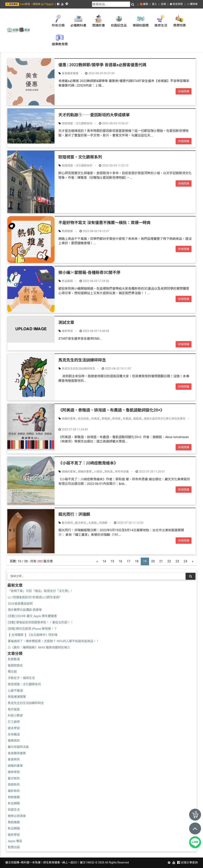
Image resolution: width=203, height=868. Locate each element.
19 (145, 561)
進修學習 (67, 331)
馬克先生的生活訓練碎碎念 (82, 360)
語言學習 (14, 728)
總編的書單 (69, 419)
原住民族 (83, 419)
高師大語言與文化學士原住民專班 (165, 419)
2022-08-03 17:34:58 (94, 281)
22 (169, 561)
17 (129, 561)
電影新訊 (14, 791)
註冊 (163, 4)
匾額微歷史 (15, 666)
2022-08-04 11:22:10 (114, 165)
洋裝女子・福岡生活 (21, 678)
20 (153, 561)
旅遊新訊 (14, 785)
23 (177, 561)
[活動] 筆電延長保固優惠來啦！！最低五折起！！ (41, 622)
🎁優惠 (144, 4)
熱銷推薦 (67, 231)
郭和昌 (109, 472)
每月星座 (14, 709)
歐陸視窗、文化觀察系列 (77, 123)
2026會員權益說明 (20, 604)
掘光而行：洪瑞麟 (74, 514)
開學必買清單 (17, 816)
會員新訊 (14, 759)
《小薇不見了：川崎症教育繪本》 (88, 463)
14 (104, 561)
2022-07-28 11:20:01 (150, 472)
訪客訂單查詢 (189, 862)
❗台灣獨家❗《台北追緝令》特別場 (33, 635)
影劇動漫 (14, 659)
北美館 (93, 523)
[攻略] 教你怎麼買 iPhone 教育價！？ (32, 629)
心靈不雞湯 (15, 691)
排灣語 (116, 419)
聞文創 (12, 672)
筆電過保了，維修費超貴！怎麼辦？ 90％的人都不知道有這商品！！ (53, 641)
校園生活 (14, 810)
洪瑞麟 (103, 523)
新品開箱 (67, 281)
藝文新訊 (67, 523)
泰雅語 (106, 419)
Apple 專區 (15, 841)
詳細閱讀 (184, 91)
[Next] (193, 561)
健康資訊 (14, 741)
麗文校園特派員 (18, 747)
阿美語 (95, 419)
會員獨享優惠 (70, 73)
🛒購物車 (192, 4)
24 (186, 561)
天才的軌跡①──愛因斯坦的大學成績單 (94, 115)
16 (121, 561)
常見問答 (176, 4)
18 (137, 561)
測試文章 (66, 322)
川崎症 (98, 472)
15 (112, 561)
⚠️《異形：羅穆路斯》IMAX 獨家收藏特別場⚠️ (39, 648)
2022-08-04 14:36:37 (114, 123)
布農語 (127, 419)
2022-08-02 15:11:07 (116, 369)
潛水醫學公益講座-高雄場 (25, 610)
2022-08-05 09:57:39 (100, 73)
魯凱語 (137, 419)
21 (161, 561)
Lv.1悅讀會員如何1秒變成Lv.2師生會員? (34, 597)
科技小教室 (15, 716)
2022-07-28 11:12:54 (129, 523)
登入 (154, 4)
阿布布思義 (122, 472)
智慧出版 (14, 847)
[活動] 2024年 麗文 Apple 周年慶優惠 (32, 616)
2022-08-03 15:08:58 (94, 331)
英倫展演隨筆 (17, 697)
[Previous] (97, 561)
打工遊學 (14, 722)
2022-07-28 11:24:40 (73, 429)
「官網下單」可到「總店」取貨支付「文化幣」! (40, 591)
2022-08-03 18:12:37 (94, 231)
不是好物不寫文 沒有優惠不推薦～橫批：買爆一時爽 (105, 223)
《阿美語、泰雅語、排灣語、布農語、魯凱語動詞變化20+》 (111, 410)
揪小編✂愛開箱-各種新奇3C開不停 (89, 272)
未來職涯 (14, 735)
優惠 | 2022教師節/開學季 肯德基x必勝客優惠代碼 (102, 65)
